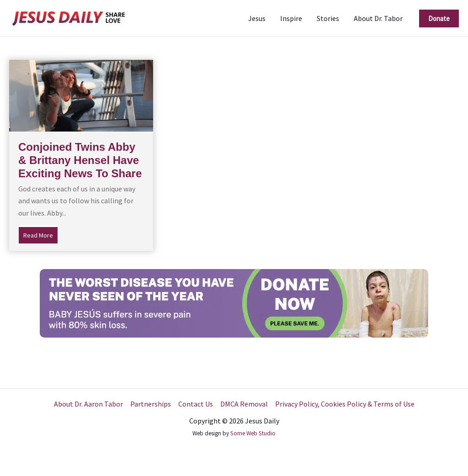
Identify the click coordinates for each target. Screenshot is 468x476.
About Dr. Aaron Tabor (88, 404)
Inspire (291, 18)
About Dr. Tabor (378, 18)
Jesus (257, 18)
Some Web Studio (253, 433)
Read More (41, 234)
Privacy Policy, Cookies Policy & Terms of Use (345, 404)
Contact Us (196, 404)
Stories (328, 18)
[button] (439, 19)
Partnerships (151, 404)
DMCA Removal (244, 404)
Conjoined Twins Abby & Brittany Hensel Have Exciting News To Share (80, 160)
